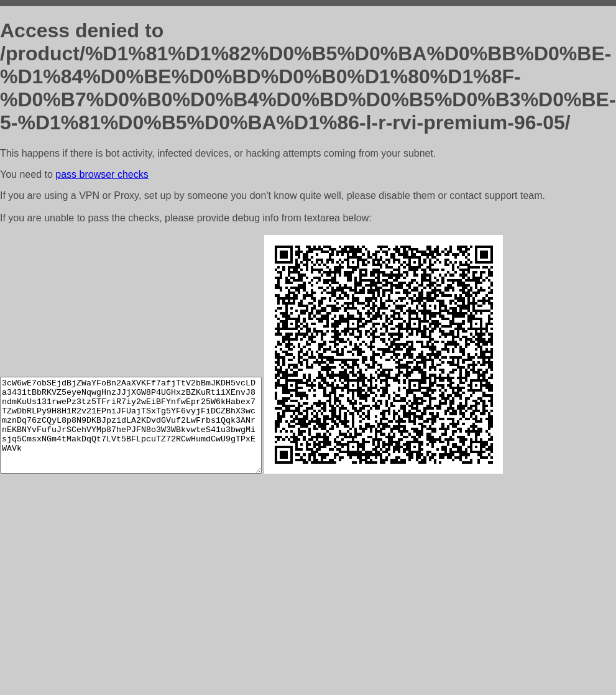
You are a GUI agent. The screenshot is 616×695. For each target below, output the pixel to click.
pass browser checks (102, 174)
